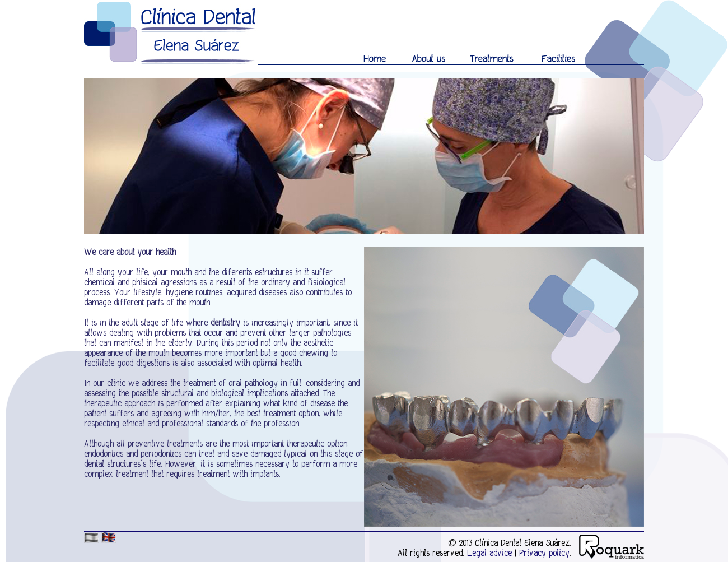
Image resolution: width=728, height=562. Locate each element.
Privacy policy (544, 552)
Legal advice (489, 552)
